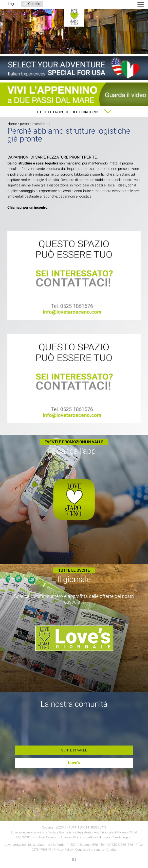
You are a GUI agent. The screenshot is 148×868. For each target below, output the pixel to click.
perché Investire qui (35, 124)
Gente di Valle (74, 750)
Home (12, 124)
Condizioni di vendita (90, 850)
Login (12, 4)
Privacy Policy (63, 850)
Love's (74, 763)
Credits (111, 850)
